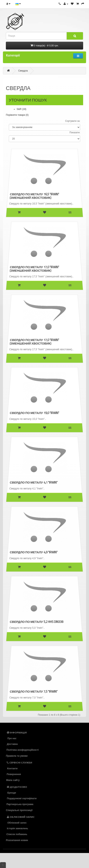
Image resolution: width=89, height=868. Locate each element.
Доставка (12, 744)
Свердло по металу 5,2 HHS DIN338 (37, 621)
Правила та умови (18, 756)
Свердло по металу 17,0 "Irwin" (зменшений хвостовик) (35, 268)
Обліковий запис (17, 823)
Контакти (12, 768)
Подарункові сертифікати (22, 798)
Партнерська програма (20, 804)
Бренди (11, 793)
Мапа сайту (14, 780)
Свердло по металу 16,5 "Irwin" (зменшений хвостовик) (35, 195)
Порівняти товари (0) (17, 115)
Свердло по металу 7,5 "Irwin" (34, 691)
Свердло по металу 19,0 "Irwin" (35, 412)
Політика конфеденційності (23, 750)
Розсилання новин (18, 840)
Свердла (23, 71)
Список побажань (17, 834)
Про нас (11, 738)
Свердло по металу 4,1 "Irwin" (34, 482)
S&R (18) (21, 109)
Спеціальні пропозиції (20, 810)
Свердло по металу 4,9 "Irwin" (34, 552)
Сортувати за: (73, 121)
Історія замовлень (18, 828)
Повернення (14, 774)
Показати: (75, 132)
